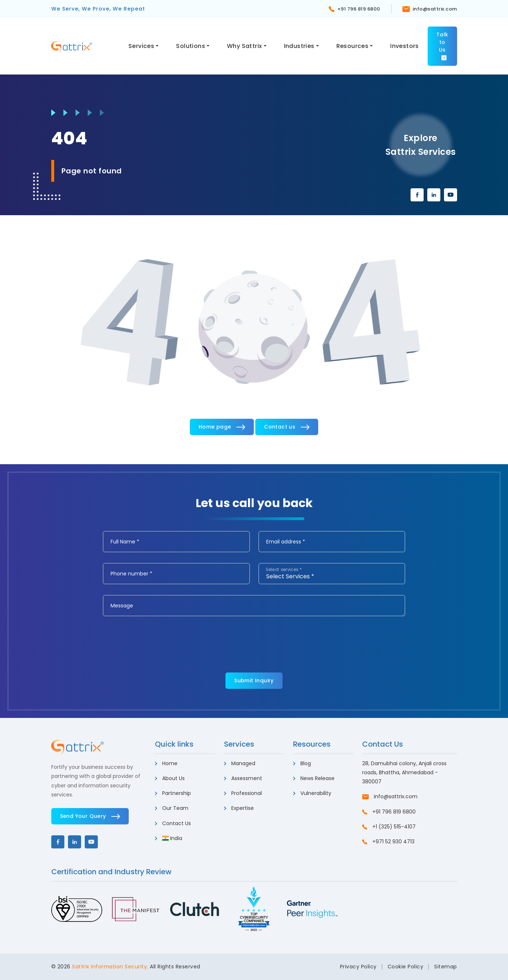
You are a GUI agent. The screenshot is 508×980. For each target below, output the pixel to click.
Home (166, 763)
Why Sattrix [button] (244, 46)
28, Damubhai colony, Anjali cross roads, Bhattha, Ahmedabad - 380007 (404, 772)
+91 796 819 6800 (355, 9)
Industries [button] (299, 46)
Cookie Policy (406, 967)
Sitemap (446, 967)
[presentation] (158, 641)
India (169, 838)
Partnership (173, 793)
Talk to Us (442, 46)
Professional (243, 793)
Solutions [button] (191, 46)
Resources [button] (353, 46)
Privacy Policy (358, 967)
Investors (405, 46)
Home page (222, 427)
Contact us (287, 427)
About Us (170, 778)
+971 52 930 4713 (388, 842)
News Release (314, 778)
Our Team (172, 808)
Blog (302, 763)
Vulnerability (312, 793)
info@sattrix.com (430, 9)
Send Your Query (90, 816)
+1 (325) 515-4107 (389, 827)
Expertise (239, 808)
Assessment (243, 778)
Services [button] (141, 46)
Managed (240, 763)
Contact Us (173, 823)
